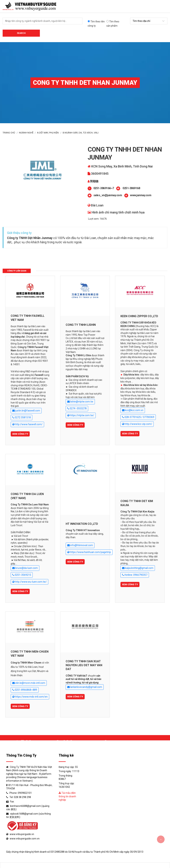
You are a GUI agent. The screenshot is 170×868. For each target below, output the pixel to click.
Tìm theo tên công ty (96, 24)
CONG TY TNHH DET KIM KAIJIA (137, 503)
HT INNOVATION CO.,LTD (82, 524)
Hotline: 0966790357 (135, 575)
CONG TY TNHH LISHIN (81, 325)
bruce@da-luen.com (25, 568)
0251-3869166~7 (104, 188)
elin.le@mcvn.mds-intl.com (29, 683)
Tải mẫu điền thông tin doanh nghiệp (67, 796)
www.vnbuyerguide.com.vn (25, 839)
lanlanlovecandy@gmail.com (85, 687)
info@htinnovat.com (80, 545)
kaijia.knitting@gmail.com (138, 568)
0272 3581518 (22, 418)
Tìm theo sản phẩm (113, 24)
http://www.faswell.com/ (27, 424)
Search (21, 33)
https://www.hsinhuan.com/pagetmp (89, 552)
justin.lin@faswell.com (26, 411)
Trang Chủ (9, 133)
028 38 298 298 (22, 797)
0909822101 (25, 793)
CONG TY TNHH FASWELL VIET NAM (28, 318)
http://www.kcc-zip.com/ (137, 424)
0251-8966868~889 (25, 690)
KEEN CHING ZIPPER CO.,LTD (139, 316)
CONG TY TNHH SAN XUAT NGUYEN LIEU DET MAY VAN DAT (84, 665)
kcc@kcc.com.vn (133, 410)
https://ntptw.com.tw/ (81, 415)
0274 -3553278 (77, 409)
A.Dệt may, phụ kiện (48, 133)
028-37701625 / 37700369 (138, 417)
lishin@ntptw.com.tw (80, 402)
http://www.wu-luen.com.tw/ (30, 582)
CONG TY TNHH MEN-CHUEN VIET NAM (30, 654)
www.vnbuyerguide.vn (22, 834)
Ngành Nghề (26, 133)
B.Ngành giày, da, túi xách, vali (81, 133)
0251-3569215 (22, 575)
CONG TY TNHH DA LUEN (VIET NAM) (27, 496)
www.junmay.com (141, 195)
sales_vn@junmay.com (108, 195)
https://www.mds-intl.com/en (30, 697)
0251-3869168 (131, 188)
